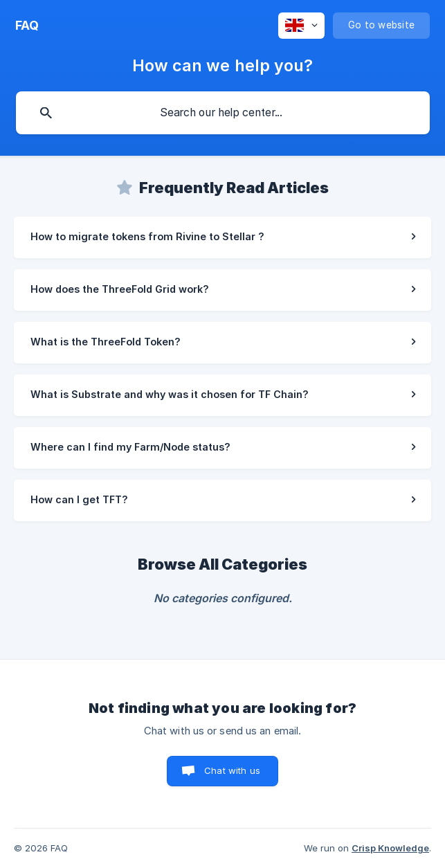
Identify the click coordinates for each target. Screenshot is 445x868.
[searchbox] (223, 113)
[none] (27, 26)
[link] (222, 237)
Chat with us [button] (232, 770)
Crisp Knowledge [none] (390, 848)
